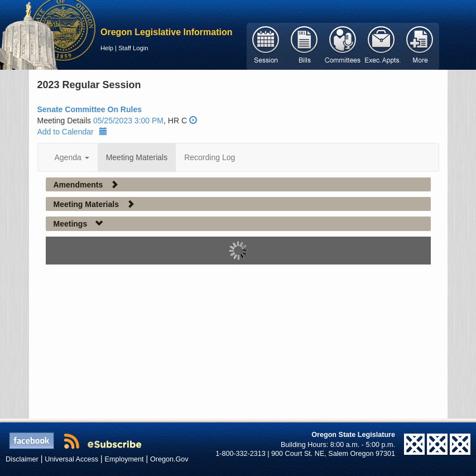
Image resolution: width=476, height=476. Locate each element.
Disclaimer (22, 459)
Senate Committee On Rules (90, 109)
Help (107, 48)
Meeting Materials (137, 157)
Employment (124, 459)
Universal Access (71, 459)
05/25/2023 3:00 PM (128, 121)
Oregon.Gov (169, 459)
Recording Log (210, 157)
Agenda (72, 157)
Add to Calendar (72, 132)
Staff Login (133, 48)
